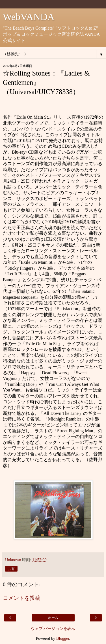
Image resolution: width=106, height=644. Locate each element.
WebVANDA (29, 17)
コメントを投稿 (22, 598)
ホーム (53, 618)
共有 (11, 569)
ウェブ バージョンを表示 (53, 628)
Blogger (63, 638)
